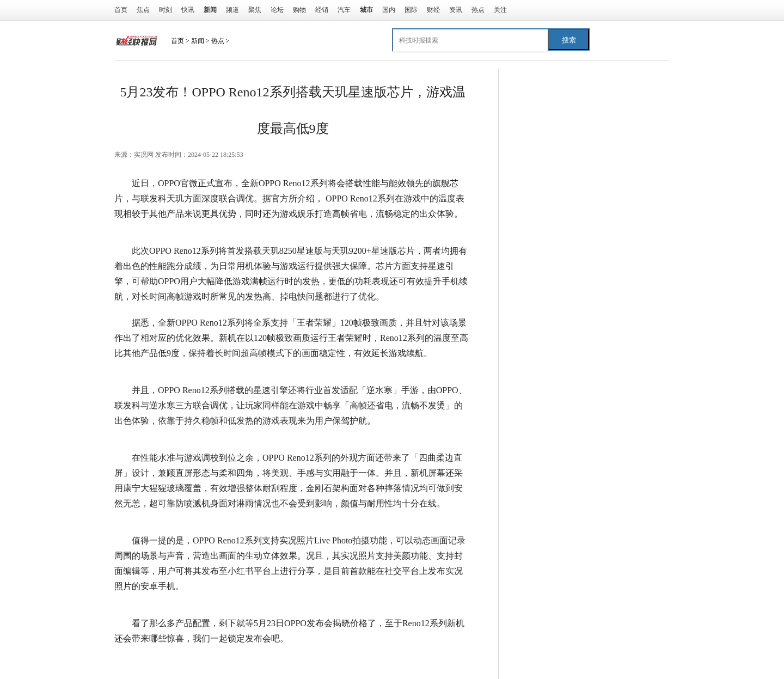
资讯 (456, 10)
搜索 (569, 40)
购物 (299, 10)
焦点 (143, 10)
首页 (121, 10)
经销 (322, 10)
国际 (411, 10)
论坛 (277, 10)
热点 (478, 10)
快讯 (188, 10)
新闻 (198, 41)
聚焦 (255, 10)
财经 (433, 10)
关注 (500, 10)
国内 (389, 10)
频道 (232, 10)
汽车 (344, 10)
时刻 (166, 10)
